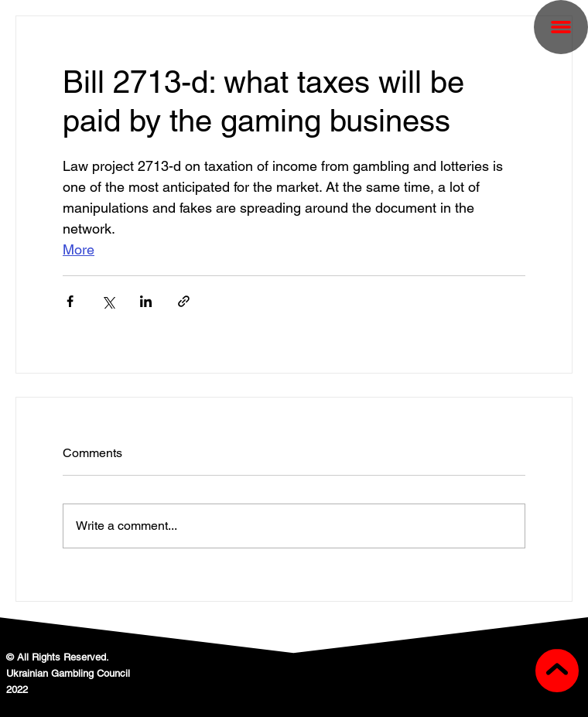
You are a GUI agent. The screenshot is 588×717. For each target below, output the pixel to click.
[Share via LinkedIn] (146, 301)
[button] (561, 27)
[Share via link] (184, 301)
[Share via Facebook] (70, 301)
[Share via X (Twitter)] (108, 301)
